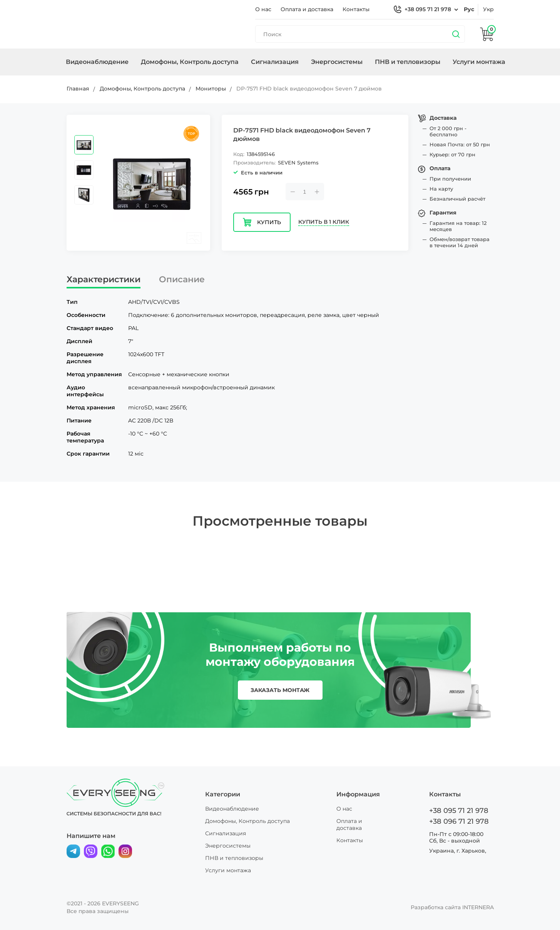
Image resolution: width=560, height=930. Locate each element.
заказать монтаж (280, 690)
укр (488, 9)
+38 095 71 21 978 (428, 9)
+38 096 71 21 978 (459, 821)
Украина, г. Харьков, (458, 851)
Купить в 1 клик (324, 222)
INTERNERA (478, 907)
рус (469, 9)
